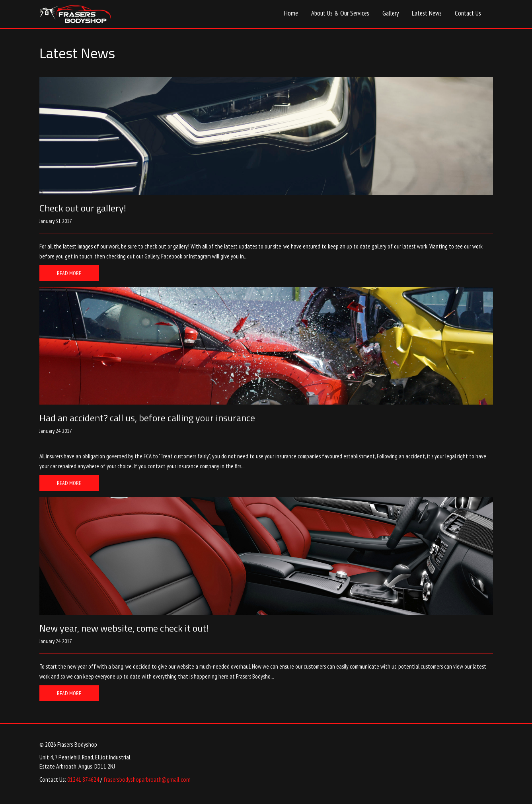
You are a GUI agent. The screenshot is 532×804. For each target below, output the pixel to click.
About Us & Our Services (340, 13)
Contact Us (468, 13)
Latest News (427, 13)
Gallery (391, 13)
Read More (69, 273)
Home (291, 13)
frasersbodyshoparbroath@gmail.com (147, 779)
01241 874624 (83, 779)
